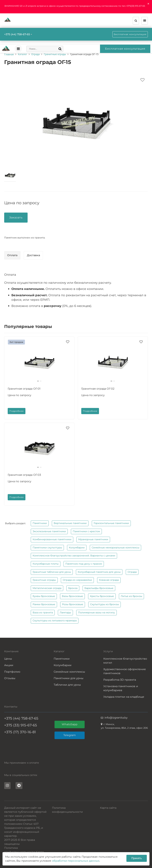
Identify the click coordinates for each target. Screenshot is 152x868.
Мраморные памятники (93, 539)
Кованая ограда (109, 580)
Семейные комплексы (69, 672)
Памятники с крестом (86, 531)
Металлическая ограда (47, 588)
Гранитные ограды (44, 580)
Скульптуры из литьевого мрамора (55, 621)
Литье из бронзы (131, 596)
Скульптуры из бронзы (105, 604)
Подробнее (17, 411)
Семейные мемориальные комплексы (115, 548)
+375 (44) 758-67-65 (17, 34)
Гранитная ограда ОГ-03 (24, 475)
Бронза (73, 588)
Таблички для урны (67, 685)
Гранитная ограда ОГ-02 (98, 389)
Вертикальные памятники (70, 523)
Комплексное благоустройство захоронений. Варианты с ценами (74, 556)
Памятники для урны (69, 678)
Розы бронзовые (73, 604)
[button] (38, 381)
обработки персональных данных (76, 861)
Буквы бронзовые (44, 596)
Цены (8, 659)
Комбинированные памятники (52, 539)
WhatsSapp (70, 724)
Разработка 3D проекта (120, 680)
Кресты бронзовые (102, 596)
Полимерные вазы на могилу (96, 613)
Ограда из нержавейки (77, 580)
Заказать (16, 218)
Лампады (65, 613)
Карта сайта (108, 808)
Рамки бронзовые (44, 604)
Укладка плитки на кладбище (124, 697)
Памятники (40, 523)
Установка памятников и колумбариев (121, 688)
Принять (137, 858)
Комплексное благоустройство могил (125, 661)
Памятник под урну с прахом (84, 564)
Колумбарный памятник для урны (99, 572)
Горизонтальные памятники (111, 523)
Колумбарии (77, 548)
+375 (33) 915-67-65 (21, 725)
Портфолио (12, 672)
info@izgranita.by (116, 718)
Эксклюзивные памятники (49, 531)
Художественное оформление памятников (125, 671)
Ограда (132, 572)
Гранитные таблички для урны (52, 572)
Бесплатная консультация (130, 34)
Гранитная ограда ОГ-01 (24, 389)
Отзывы (10, 678)
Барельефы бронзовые (99, 588)
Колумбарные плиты (46, 564)
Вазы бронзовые (72, 596)
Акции (9, 665)
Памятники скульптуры (47, 548)
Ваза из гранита (43, 613)
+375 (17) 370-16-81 (20, 732)
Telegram (70, 735)
